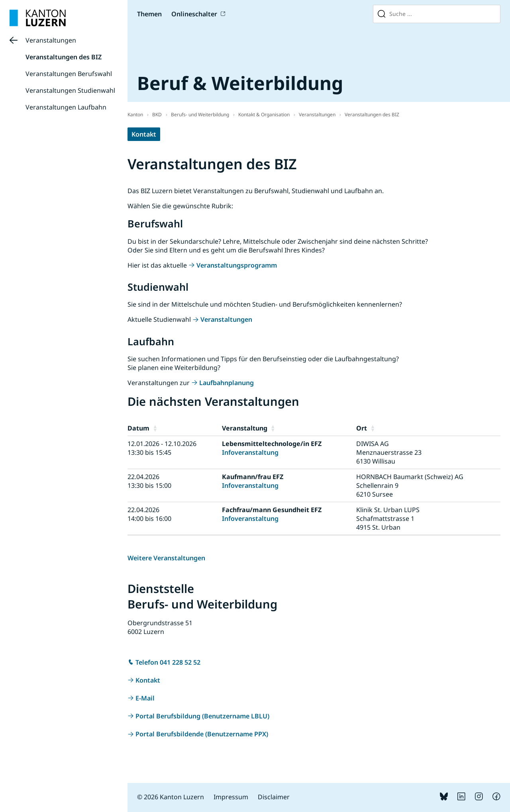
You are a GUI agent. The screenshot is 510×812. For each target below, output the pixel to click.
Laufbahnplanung (227, 383)
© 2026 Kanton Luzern (171, 797)
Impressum (231, 797)
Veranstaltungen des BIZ (64, 57)
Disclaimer (274, 797)
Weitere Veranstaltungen (166, 558)
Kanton (135, 114)
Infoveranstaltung (250, 452)
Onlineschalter (194, 14)
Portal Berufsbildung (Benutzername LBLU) (202, 716)
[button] (186, 428)
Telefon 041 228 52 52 (168, 662)
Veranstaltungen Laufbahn (66, 107)
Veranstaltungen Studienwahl (70, 90)
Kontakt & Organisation (264, 114)
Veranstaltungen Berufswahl (69, 74)
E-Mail (145, 698)
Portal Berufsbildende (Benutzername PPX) (202, 734)
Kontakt (144, 134)
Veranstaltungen (51, 40)
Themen (149, 14)
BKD (157, 114)
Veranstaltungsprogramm (237, 265)
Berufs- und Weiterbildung (200, 114)
